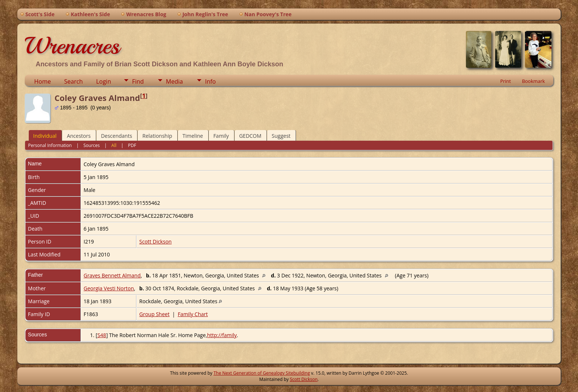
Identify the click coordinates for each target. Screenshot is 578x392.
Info (210, 81)
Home (43, 81)
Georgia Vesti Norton (109, 288)
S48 (102, 335)
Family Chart (193, 314)
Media (174, 81)
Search (74, 81)
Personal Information (50, 145)
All (114, 145)
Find (138, 81)
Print (506, 81)
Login (104, 81)
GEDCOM (250, 136)
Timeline (193, 136)
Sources (91, 145)
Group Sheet (154, 314)
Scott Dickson (156, 241)
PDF (132, 145)
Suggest (281, 136)
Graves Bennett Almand (112, 275)
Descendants (116, 136)
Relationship (157, 136)
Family (221, 136)
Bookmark (533, 81)
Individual (45, 136)
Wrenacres (72, 46)
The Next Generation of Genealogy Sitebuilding (262, 373)
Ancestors (79, 136)
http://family (222, 335)
